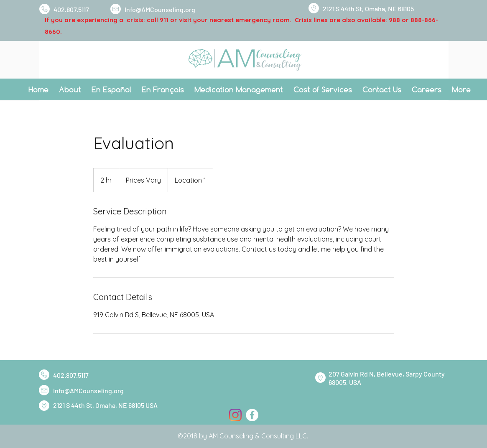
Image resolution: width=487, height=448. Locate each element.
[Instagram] (235, 415)
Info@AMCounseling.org (160, 9)
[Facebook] (252, 415)
